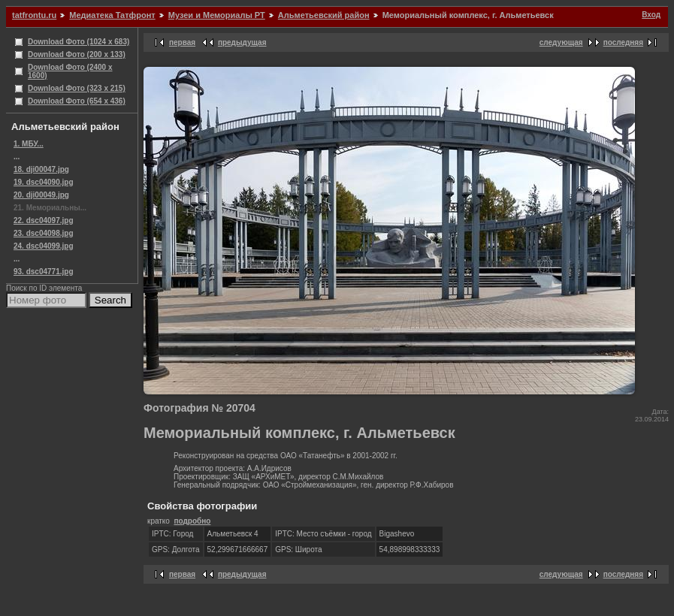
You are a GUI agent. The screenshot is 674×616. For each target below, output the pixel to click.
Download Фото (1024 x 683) (79, 42)
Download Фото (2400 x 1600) (70, 71)
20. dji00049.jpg (41, 195)
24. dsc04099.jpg (44, 246)
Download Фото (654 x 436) (77, 101)
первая (182, 42)
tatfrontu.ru (34, 15)
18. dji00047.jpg (41, 169)
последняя (623, 42)
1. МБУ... (29, 144)
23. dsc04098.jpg (44, 233)
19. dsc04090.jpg (44, 182)
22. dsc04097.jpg (44, 220)
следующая (561, 42)
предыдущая (242, 42)
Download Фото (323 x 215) (77, 88)
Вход (651, 15)
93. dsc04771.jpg (44, 272)
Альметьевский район (324, 15)
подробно (192, 521)
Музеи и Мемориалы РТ (217, 15)
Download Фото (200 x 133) (77, 54)
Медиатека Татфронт (112, 15)
